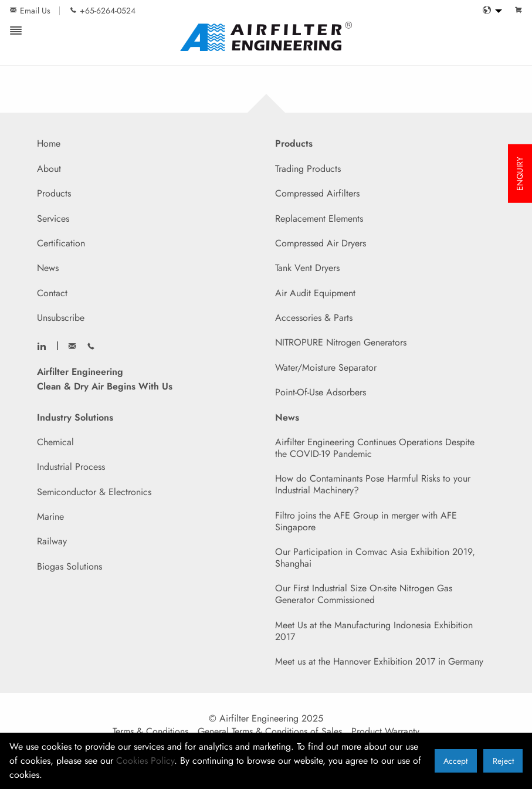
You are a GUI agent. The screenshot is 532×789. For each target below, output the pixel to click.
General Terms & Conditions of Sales (270, 732)
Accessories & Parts (314, 318)
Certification (61, 243)
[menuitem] (489, 11)
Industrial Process (71, 467)
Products (54, 193)
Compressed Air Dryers (321, 243)
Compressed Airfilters (317, 193)
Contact (52, 293)
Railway (52, 541)
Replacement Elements (319, 219)
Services (53, 219)
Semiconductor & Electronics (94, 492)
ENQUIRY (520, 174)
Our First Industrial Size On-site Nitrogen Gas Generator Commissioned (364, 594)
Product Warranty (385, 732)
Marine (50, 517)
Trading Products (308, 169)
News (48, 268)
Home (49, 143)
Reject (503, 761)
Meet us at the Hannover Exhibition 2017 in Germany (379, 661)
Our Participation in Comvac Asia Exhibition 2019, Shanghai (375, 558)
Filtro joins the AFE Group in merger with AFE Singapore (366, 521)
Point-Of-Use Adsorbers (321, 392)
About (49, 169)
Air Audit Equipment (315, 293)
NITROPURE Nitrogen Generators (341, 342)
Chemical (55, 442)
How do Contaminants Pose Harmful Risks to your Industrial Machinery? (373, 484)
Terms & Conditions (150, 732)
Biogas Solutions (70, 566)
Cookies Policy (145, 761)
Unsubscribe (61, 318)
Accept (455, 761)
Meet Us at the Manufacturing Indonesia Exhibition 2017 (374, 631)
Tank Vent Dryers (307, 268)
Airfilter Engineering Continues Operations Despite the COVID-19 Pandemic (375, 448)
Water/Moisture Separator (326, 368)
